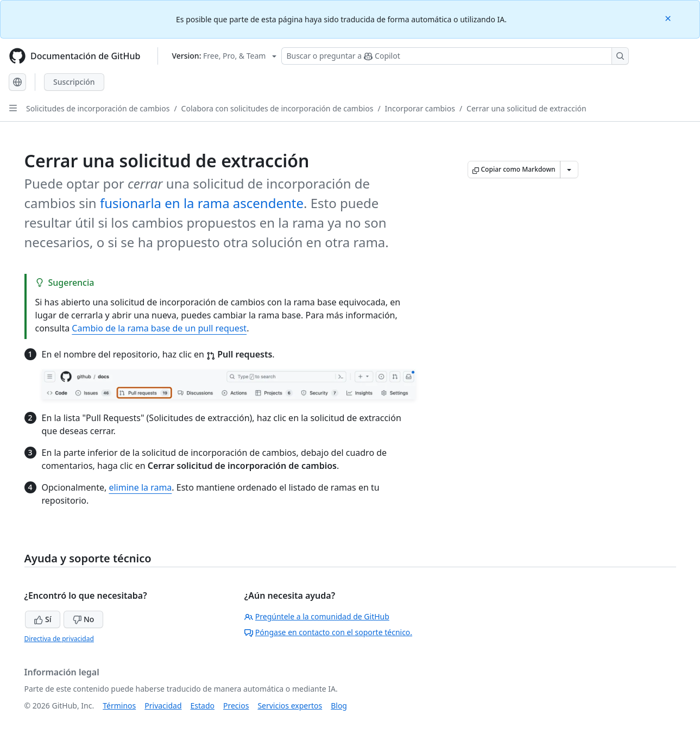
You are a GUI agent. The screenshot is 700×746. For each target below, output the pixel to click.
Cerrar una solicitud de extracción (526, 108)
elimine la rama (140, 487)
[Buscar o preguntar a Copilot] (455, 56)
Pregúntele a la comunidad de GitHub (317, 616)
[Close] (669, 18)
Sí (43, 619)
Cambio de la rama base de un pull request (159, 328)
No (83, 619)
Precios (236, 706)
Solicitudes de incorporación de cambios (98, 108)
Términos (119, 706)
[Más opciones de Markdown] (569, 170)
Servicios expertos (290, 706)
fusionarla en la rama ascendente (202, 203)
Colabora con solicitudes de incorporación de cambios (278, 108)
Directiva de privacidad (59, 639)
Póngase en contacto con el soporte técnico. (328, 632)
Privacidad (163, 706)
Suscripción (74, 82)
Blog (339, 706)
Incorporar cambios (420, 108)
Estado (203, 706)
